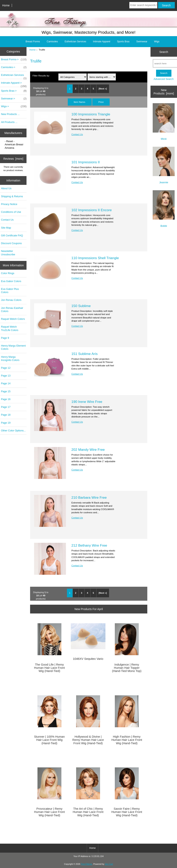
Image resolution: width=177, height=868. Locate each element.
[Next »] (103, 89)
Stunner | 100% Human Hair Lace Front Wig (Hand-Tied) (49, 740)
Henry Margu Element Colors (13, 347)
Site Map (6, 228)
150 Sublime (81, 306)
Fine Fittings (86, 864)
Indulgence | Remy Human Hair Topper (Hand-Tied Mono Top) (127, 668)
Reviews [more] (13, 159)
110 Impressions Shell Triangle (95, 258)
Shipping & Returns (12, 196)
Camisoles (52, 42)
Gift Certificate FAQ (12, 235)
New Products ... (10, 114)
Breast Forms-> (14, 59)
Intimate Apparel (102, 42)
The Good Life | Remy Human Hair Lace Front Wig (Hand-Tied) (49, 668)
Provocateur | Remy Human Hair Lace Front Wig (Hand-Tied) (49, 812)
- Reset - (14, 141)
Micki (164, 122)
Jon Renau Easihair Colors (12, 310)
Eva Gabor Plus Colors (10, 291)
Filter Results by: (41, 76)
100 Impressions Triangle (91, 114)
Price (101, 102)
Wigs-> (14, 106)
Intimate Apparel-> (14, 84)
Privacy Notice (9, 204)
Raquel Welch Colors (13, 319)
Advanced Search (164, 79)
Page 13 (6, 376)
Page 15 (6, 391)
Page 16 (6, 399)
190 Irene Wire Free (87, 402)
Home (6, 5)
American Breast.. (14, 145)
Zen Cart (109, 864)
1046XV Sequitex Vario (88, 659)
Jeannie (164, 165)
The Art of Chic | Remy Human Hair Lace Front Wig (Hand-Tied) (88, 812)
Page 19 (6, 423)
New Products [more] (164, 92)
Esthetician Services (75, 42)
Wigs (157, 42)
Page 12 (6, 368)
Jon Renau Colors (11, 300)
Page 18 (6, 415)
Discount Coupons (11, 243)
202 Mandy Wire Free (88, 450)
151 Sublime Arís (84, 354)
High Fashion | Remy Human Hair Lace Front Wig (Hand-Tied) (127, 740)
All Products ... (9, 122)
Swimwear (142, 42)
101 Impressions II (86, 162)
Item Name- (80, 102)
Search (164, 52)
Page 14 (6, 383)
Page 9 (5, 338)
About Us (6, 188)
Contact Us (7, 220)
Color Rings (8, 273)
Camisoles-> (14, 67)
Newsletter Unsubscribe (8, 253)
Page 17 (6, 407)
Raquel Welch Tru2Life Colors (10, 328)
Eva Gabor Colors (11, 281)
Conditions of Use (11, 212)
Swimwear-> (14, 99)
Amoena (14, 148)
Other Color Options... (13, 431)
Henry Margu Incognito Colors (10, 358)
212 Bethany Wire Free (89, 545)
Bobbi (164, 209)
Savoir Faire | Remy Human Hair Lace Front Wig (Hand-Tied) (127, 812)
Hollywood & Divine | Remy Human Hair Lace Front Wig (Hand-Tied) (88, 740)
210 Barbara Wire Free (89, 497)
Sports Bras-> (14, 91)
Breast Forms (33, 42)
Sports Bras (123, 42)
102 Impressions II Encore (91, 210)
